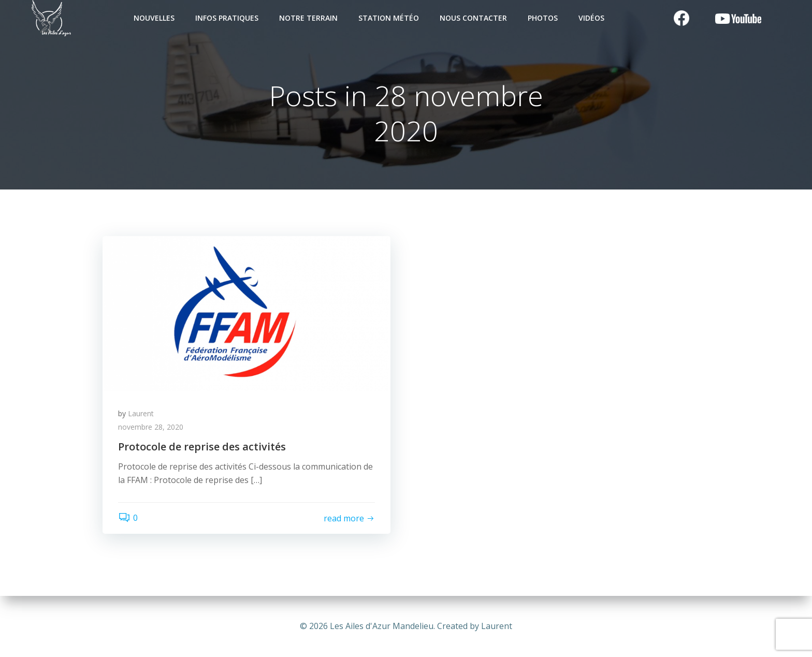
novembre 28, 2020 (151, 427)
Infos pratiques (227, 18)
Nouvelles (154, 18)
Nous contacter (473, 18)
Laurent (141, 413)
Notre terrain (308, 18)
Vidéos (591, 18)
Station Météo (389, 18)
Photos (543, 18)
